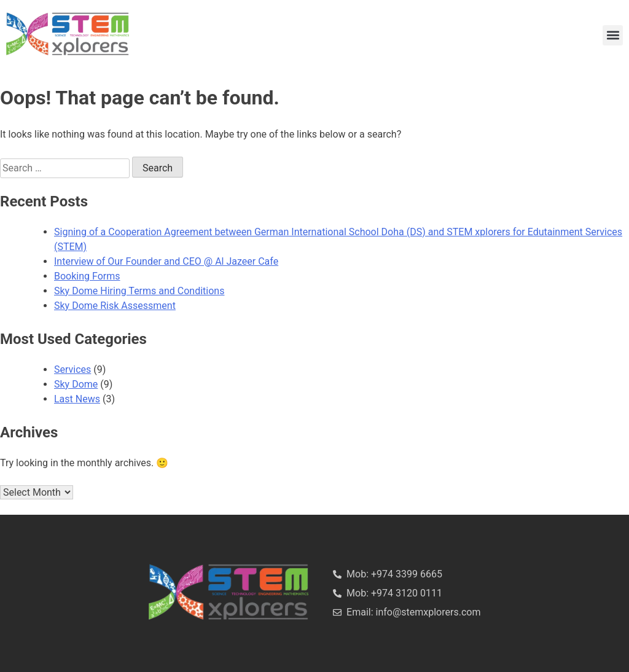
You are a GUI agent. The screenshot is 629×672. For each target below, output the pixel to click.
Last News (77, 399)
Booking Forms (87, 276)
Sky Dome (76, 384)
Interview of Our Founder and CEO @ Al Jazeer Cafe (166, 261)
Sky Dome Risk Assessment (115, 306)
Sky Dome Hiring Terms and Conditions (139, 291)
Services (72, 369)
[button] (613, 35)
